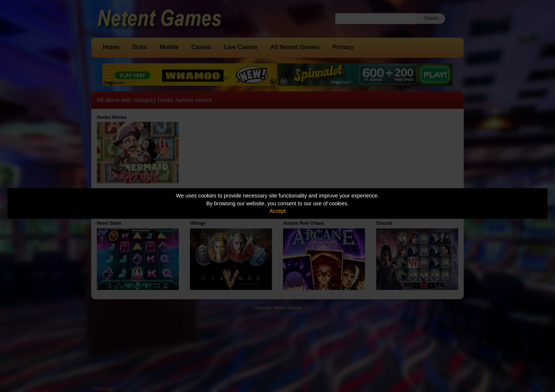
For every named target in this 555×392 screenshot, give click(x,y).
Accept (277, 211)
